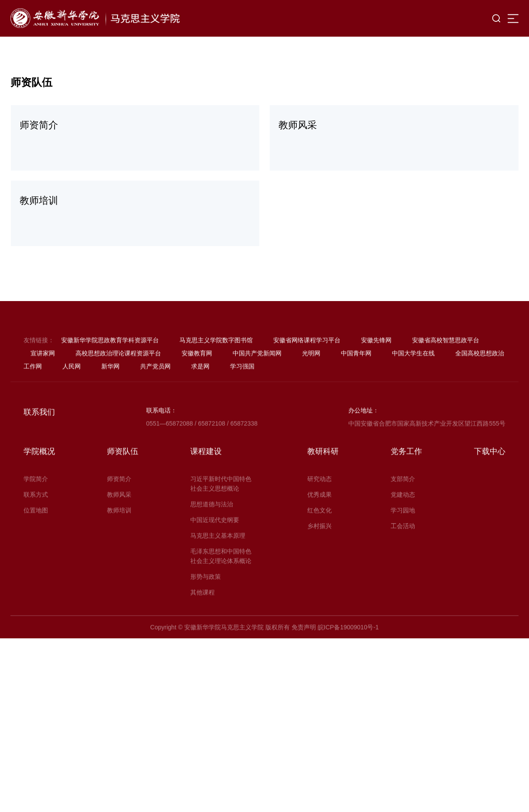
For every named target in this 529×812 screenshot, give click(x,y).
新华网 (110, 396)
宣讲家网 (43, 383)
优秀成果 (319, 524)
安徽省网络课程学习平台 (307, 370)
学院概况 (39, 481)
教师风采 (119, 524)
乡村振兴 (319, 555)
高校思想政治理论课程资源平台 (118, 383)
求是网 (200, 396)
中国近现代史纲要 (215, 549)
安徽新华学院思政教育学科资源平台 (110, 370)
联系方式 (36, 524)
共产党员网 (155, 396)
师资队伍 (123, 481)
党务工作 (406, 481)
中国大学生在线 (413, 383)
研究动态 (319, 508)
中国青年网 (356, 383)
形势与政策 (206, 606)
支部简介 (403, 508)
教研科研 (323, 481)
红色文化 (319, 540)
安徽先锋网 (376, 370)
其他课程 (203, 622)
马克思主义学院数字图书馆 (216, 370)
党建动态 (403, 524)
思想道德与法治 (212, 534)
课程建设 (206, 481)
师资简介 (119, 508)
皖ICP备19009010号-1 (348, 657)
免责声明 (304, 657)
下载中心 (490, 481)
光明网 (311, 383)
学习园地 (403, 540)
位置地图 (36, 540)
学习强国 (242, 396)
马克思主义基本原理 (218, 565)
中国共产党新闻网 (257, 383)
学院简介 (36, 508)
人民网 (72, 396)
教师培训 (119, 540)
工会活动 (403, 555)
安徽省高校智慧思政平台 (446, 370)
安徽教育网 (197, 383)
